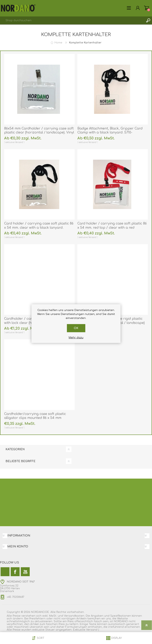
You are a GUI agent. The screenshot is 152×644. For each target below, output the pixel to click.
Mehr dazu (76, 338)
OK (76, 328)
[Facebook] (15, 572)
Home (58, 43)
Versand (19, 142)
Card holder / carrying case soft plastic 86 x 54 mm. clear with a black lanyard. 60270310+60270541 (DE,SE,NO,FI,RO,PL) (39, 228)
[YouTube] (25, 572)
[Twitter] (5, 572)
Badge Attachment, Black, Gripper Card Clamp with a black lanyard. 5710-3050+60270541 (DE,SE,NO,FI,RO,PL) (110, 133)
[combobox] (72, 20)
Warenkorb (147, 8)
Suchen (148, 20)
